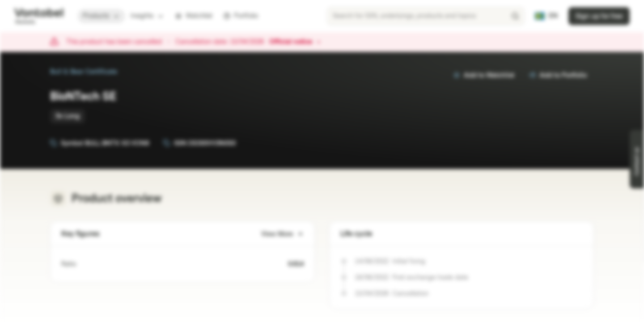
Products (101, 16)
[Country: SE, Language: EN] (546, 16)
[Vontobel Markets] (39, 16)
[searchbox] (426, 16)
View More (282, 234)
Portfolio (241, 16)
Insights (147, 16)
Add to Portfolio (558, 75)
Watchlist (194, 16)
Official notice (295, 42)
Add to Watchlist (484, 75)
